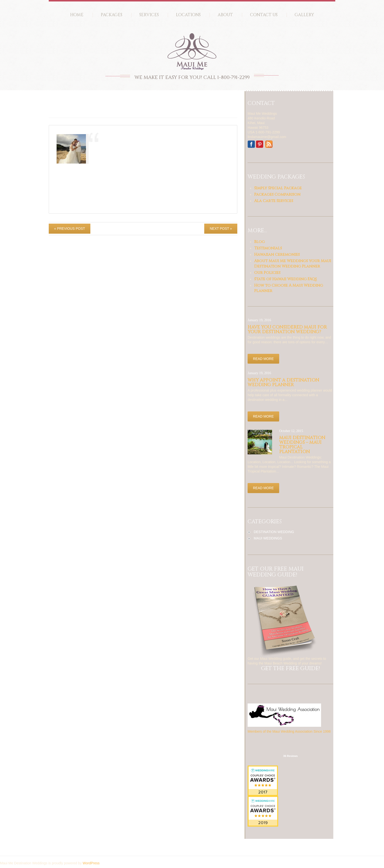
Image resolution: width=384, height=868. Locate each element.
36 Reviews (290, 756)
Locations (188, 15)
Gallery (304, 15)
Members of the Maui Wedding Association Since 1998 (289, 731)
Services (149, 15)
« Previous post (70, 229)
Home (77, 15)
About (225, 15)
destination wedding (274, 532)
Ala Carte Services (274, 201)
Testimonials (268, 248)
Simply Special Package (278, 188)
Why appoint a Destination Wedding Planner (283, 383)
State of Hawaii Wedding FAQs (285, 279)
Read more (263, 359)
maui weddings (268, 538)
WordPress (91, 863)
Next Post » (221, 229)
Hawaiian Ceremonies (277, 255)
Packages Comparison (277, 194)
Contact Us (264, 15)
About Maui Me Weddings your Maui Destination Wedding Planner (293, 264)
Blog (259, 242)
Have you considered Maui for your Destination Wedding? (287, 330)
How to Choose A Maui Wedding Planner (289, 288)
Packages (111, 15)
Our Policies (267, 273)
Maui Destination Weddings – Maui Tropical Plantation (302, 445)
